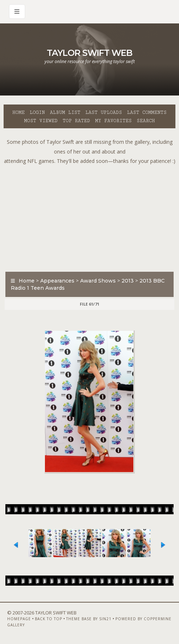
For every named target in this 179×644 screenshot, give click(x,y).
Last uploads (104, 112)
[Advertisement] (91, 217)
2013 (128, 281)
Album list (65, 112)
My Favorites (113, 121)
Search (146, 121)
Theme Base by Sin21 (89, 619)
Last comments (147, 112)
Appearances (57, 281)
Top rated (76, 121)
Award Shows (98, 281)
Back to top (49, 619)
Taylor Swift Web (89, 53)
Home (19, 112)
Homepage (19, 619)
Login (37, 112)
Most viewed (41, 121)
